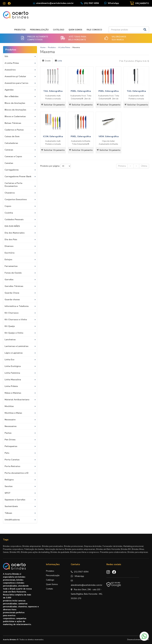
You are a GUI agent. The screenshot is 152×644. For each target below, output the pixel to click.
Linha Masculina (13, 380)
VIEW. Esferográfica (109, 136)
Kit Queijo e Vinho (14, 333)
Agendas (9, 90)
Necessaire (10, 420)
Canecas (9, 150)
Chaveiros (10, 193)
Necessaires (11, 426)
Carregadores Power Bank (18, 176)
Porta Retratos (12, 466)
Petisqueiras (11, 446)
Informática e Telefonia (17, 306)
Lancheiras (10, 340)
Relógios (9, 480)
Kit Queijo (10, 326)
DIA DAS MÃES (12, 226)
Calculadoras (11, 143)
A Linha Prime (12, 63)
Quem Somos (75, 30)
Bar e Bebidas (12, 96)
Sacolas (9, 486)
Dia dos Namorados (15, 233)
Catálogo (59, 30)
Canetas (9, 163)
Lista (58, 61)
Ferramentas (11, 266)
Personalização (39, 30)
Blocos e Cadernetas (15, 116)
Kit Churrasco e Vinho (16, 320)
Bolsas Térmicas (13, 123)
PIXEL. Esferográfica (81, 91)
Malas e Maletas (13, 393)
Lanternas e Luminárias (16, 346)
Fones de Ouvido (13, 273)
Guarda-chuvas (12, 300)
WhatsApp (113, 3)
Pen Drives (10, 440)
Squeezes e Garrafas (15, 500)
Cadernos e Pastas (14, 130)
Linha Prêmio (11, 386)
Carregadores (12, 170)
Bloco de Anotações (15, 103)
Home (43, 47)
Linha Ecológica (13, 366)
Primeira (122, 166)
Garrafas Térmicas (14, 286)
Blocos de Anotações (15, 110)
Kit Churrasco (12, 313)
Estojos (8, 260)
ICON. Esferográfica (53, 136)
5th (6, 56)
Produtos (20, 30)
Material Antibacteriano (17, 400)
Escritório (10, 253)
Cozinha (9, 213)
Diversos (9, 246)
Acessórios (10, 70)
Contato (50, 589)
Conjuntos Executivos (16, 199)
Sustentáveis (11, 506)
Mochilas (9, 406)
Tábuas (8, 513)
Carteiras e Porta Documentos (13, 185)
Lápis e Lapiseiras (14, 353)
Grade (46, 61)
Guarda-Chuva (12, 293)
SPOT (8, 493)
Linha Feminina (12, 373)
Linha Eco (9, 360)
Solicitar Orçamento (53, 105)
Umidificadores (12, 520)
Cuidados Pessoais (14, 219)
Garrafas (9, 280)
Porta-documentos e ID (17, 473)
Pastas (8, 433)
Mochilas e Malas (13, 413)
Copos (8, 206)
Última (144, 166)
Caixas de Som (12, 136)
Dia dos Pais (11, 239)
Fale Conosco (94, 30)
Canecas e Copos (13, 156)
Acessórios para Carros (16, 83)
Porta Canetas (12, 460)
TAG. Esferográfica (53, 91)
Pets (7, 453)
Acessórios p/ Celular (15, 76)
